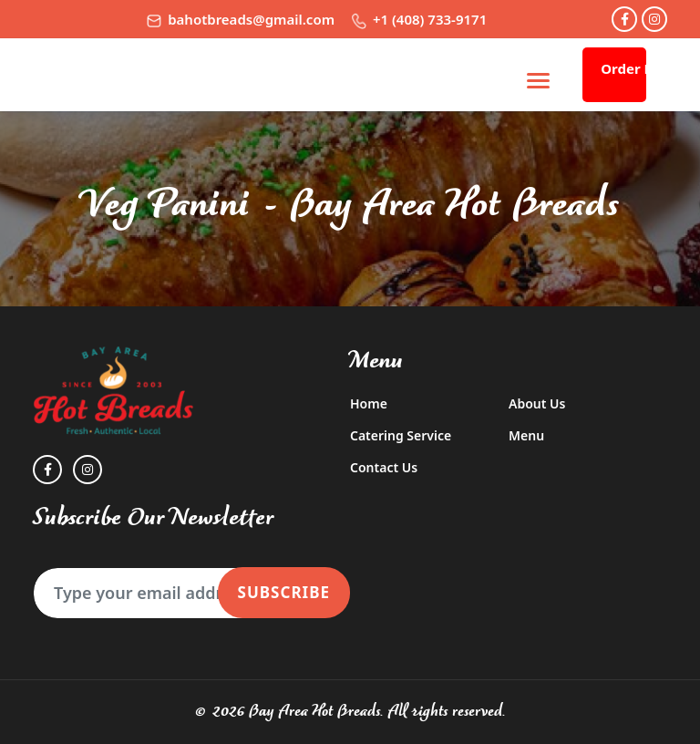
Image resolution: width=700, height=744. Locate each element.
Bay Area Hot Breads (314, 712)
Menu (526, 435)
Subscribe (284, 592)
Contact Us (384, 467)
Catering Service (401, 435)
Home (369, 403)
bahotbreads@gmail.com (241, 19)
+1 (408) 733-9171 (419, 19)
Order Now (623, 68)
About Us (537, 403)
